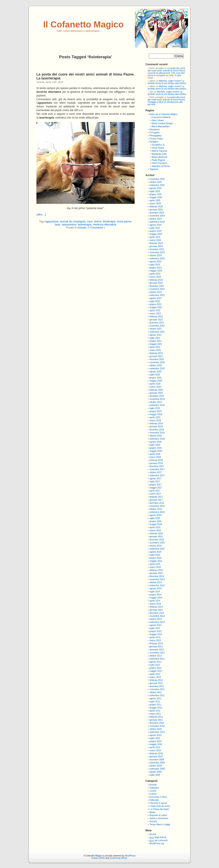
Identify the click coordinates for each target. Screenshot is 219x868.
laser (57, 225)
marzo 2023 (155, 277)
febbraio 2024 (156, 243)
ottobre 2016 (156, 509)
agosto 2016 (155, 515)
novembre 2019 (157, 399)
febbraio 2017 (156, 497)
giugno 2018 (155, 448)
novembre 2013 (157, 616)
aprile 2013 (155, 637)
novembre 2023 (157, 252)
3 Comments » (97, 228)
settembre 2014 (157, 585)
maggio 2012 (156, 671)
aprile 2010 (155, 747)
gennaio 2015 (156, 573)
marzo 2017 (155, 494)
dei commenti (158, 840)
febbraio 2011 (156, 717)
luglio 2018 (155, 445)
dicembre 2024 (157, 213)
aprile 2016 (155, 527)
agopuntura (52, 222)
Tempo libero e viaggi (160, 824)
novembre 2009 (157, 763)
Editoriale (154, 800)
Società (153, 821)
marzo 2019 (155, 420)
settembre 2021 (157, 332)
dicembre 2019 (157, 396)
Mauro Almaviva (159, 157)
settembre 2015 (157, 549)
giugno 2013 (155, 631)
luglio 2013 (155, 628)
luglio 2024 (155, 228)
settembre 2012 (157, 659)
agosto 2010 (155, 735)
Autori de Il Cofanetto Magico (163, 114)
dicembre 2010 (157, 723)
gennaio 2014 (156, 610)
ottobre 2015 (156, 546)
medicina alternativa (105, 225)
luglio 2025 (155, 191)
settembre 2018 (157, 439)
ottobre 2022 (156, 292)
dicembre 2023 (157, 249)
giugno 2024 (155, 231)
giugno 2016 (155, 521)
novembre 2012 (157, 653)
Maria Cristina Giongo (162, 123)
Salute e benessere (159, 818)
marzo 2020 (155, 387)
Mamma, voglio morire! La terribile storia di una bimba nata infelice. (167, 82)
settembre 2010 (157, 732)
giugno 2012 (155, 668)
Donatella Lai (158, 145)
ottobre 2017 (156, 472)
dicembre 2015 (157, 540)
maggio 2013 (156, 634)
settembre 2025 (157, 185)
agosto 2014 (155, 589)
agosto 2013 (155, 625)
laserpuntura (69, 225)
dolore (98, 222)
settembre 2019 (157, 405)
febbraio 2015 (156, 570)
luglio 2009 (155, 775)
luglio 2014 (155, 592)
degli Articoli (158, 837)
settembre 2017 (157, 475)
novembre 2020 (157, 362)
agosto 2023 (155, 262)
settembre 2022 (157, 295)
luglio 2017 (155, 482)
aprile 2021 (155, 347)
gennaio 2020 (156, 393)
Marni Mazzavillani (161, 126)
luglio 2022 (155, 301)
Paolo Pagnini (158, 160)
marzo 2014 (155, 604)
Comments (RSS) (118, 858)
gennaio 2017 (156, 500)
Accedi (153, 834)
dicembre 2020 (157, 359)
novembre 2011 (157, 689)
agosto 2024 (155, 225)
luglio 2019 (155, 408)
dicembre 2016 (157, 503)
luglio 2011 (155, 702)
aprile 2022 (155, 310)
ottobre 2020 (156, 365)
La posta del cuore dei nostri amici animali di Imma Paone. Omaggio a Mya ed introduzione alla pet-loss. (167, 101)
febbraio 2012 (156, 680)
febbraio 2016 (156, 534)
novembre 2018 (157, 433)
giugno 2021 (155, 341)
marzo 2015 (155, 567)
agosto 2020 (155, 372)
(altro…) (41, 215)
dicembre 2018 (157, 430)
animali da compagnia (73, 222)
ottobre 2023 (156, 255)
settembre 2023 (157, 259)
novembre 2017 (157, 469)
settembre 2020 (157, 369)
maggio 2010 (156, 744)
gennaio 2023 (156, 283)
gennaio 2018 (156, 463)
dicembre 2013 (157, 613)
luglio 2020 (155, 375)
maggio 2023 (156, 271)
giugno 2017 (155, 485)
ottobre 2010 (156, 729)
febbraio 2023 (156, 280)
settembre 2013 (157, 622)
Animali (82, 228)
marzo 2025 (155, 204)
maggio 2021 (156, 344)
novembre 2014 (157, 579)
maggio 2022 (156, 307)
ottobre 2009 (156, 766)
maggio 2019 (156, 414)
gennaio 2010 (156, 757)
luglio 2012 (155, 665)
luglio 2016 (155, 518)
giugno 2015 (155, 558)
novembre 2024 (157, 216)
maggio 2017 (156, 488)
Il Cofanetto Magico (83, 24)
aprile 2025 (155, 200)
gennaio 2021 (156, 356)
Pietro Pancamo (159, 163)
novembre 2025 (157, 179)
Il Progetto (154, 133)
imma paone (124, 222)
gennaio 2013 (156, 647)
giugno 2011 (155, 705)
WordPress (130, 856)
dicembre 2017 (157, 466)
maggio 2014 (156, 598)
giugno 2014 (155, 595)
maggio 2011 (156, 708)
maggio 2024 (156, 234)
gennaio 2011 (156, 720)
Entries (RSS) (98, 858)
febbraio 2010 (156, 754)
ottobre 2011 (156, 692)
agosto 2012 (155, 662)
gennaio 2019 (156, 427)
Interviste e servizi (158, 803)
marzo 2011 (155, 714)
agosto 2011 (155, 699)
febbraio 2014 (156, 607)
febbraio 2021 (156, 353)
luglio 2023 (155, 265)
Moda (152, 812)
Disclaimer (155, 130)
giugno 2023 (155, 268)
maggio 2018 (156, 451)
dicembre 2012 (157, 650)
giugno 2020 (155, 378)
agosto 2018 (155, 442)
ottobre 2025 (156, 182)
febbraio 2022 (156, 317)
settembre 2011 (157, 695)
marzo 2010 (155, 750)
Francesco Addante (161, 117)
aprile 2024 (155, 237)
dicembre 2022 (157, 286)
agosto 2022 (155, 298)
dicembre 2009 (157, 760)
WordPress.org (157, 843)
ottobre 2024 (156, 219)
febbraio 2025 (156, 207)
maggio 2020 (156, 381)
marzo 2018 (155, 457)
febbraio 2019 (156, 424)
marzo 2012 (155, 677)
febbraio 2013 (156, 644)
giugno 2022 (155, 304)
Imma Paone (158, 148)
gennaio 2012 (156, 683)
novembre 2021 (157, 326)
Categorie (154, 788)
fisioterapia (109, 222)
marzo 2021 (155, 350)
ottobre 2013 (156, 619)
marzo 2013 (155, 640)
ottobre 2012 (156, 656)
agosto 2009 (155, 772)
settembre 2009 (157, 769)
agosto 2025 (155, 188)
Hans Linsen (158, 120)
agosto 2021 (155, 335)
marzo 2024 (155, 240)
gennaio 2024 (156, 246)
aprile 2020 (155, 384)
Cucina (153, 791)
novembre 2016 (157, 506)
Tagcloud (154, 169)
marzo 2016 (155, 530)
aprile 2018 (155, 454)
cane (90, 222)
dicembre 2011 (157, 686)
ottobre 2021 (156, 329)
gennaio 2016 (156, 537)
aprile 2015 (155, 564)
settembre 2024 (157, 222)
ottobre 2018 (156, 436)
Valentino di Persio (161, 166)
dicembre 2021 (157, 323)
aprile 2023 (155, 274)
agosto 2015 (155, 552)
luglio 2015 (155, 555)
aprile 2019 (155, 417)
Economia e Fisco (158, 797)
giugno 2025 (155, 194)
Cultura (153, 794)
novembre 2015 (157, 543)
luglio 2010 (155, 738)
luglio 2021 (155, 338)
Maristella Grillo (159, 154)
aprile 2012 (155, 674)
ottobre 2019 (156, 402)
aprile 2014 (155, 601)
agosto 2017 (155, 479)
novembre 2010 (157, 726)
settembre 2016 (157, 512)
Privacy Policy (156, 139)
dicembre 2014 (157, 576)
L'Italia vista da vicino (160, 806)
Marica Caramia (159, 151)
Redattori (154, 142)
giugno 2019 (155, 411)
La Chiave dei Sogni (159, 809)
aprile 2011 (155, 711)
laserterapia (85, 225)
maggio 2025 (156, 197)
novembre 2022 (157, 289)
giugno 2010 (155, 741)
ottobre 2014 (156, 582)
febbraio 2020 (156, 390)
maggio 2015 (156, 561)
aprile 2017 (155, 491)
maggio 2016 (156, 524)
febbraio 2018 (156, 460)
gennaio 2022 (156, 320)
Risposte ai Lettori (158, 815)
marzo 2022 (155, 314)
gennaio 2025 (156, 210)
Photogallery (156, 136)
